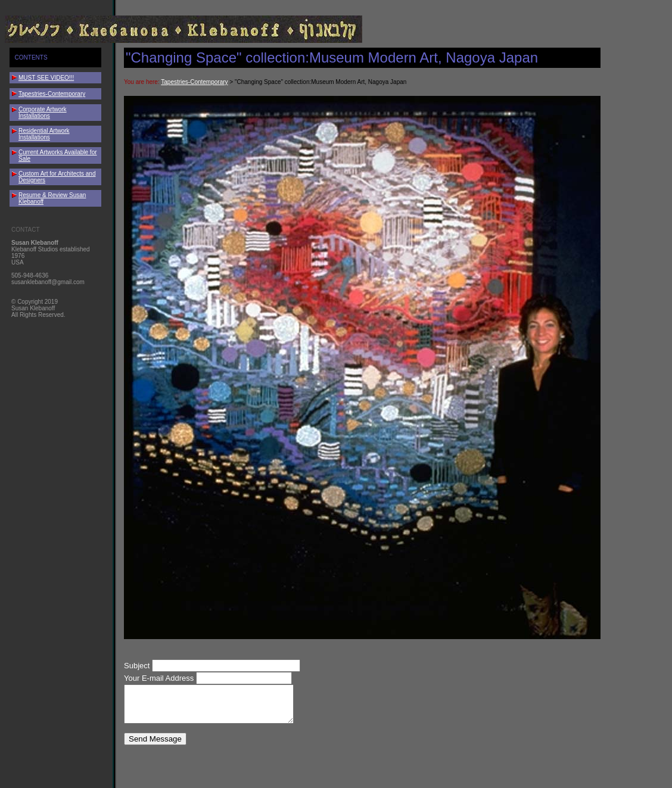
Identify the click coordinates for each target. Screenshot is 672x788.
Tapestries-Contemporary (52, 94)
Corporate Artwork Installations (43, 113)
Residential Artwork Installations (44, 134)
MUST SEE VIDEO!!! (46, 78)
